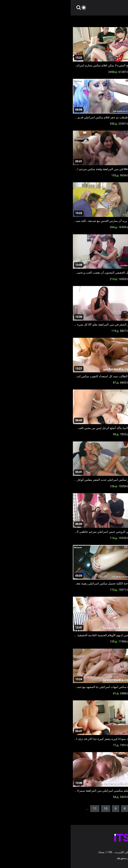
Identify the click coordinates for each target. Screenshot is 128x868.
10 (35, 808)
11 (24, 808)
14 (117, 816)
